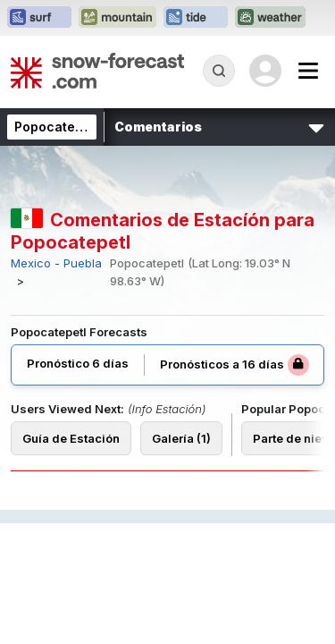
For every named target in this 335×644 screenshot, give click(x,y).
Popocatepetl (57, 127)
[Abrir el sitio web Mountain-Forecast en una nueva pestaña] (117, 18)
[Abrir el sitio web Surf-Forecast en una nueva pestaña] (39, 18)
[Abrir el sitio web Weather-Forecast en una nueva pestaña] (270, 18)
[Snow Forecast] (97, 71)
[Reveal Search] (219, 71)
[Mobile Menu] (308, 71)
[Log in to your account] (265, 71)
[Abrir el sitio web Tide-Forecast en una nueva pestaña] (196, 18)
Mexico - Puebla (56, 263)
